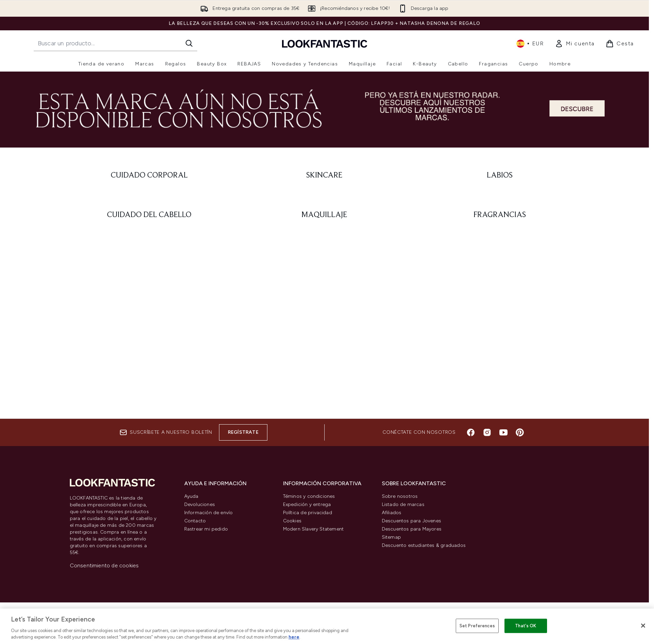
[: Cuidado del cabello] (149, 215)
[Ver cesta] (620, 44)
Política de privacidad (308, 513)
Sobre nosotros (400, 496)
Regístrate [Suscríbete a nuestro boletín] (243, 432)
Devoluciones (200, 504)
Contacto (195, 521)
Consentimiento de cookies (104, 565)
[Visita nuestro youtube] (503, 432)
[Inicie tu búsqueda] (115, 43)
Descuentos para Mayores (412, 529)
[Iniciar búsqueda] (189, 43)
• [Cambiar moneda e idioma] (530, 44)
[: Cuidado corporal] (149, 175)
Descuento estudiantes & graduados (424, 545)
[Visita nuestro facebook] (471, 432)
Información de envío (209, 513)
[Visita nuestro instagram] (487, 432)
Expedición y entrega (307, 504)
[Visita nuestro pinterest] (520, 432)
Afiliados (392, 513)
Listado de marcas (403, 504)
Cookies (292, 521)
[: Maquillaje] (324, 215)
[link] (575, 44)
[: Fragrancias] (500, 215)
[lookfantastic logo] (325, 43)
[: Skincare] (324, 175)
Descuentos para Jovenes (412, 521)
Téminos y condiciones (309, 496)
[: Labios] (500, 175)
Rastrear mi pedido (206, 529)
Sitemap (391, 537)
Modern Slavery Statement (314, 529)
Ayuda (191, 496)
